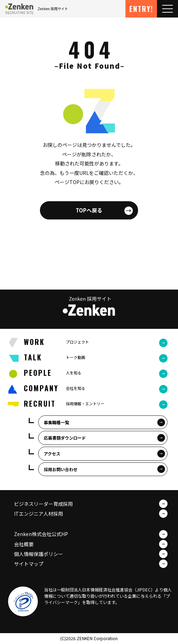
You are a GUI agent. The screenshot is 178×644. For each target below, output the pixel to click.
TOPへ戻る (89, 210)
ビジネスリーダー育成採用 (43, 504)
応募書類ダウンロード (65, 438)
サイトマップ (29, 564)
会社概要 (24, 544)
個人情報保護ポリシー (39, 554)
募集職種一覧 (56, 422)
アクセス (52, 453)
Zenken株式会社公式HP (41, 534)
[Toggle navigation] (167, 9)
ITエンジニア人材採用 (39, 514)
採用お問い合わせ (61, 469)
